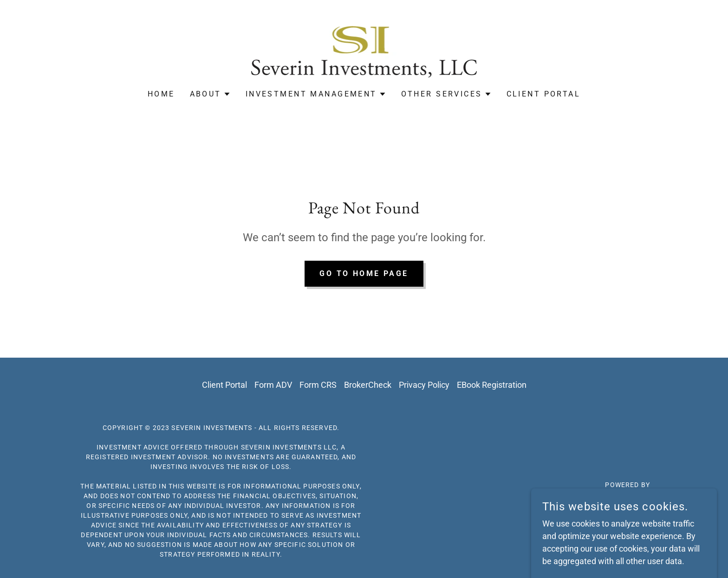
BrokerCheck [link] (368, 385)
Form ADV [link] (273, 385)
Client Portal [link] (544, 94)
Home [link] (161, 94)
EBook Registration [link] (492, 385)
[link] (364, 51)
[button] (210, 94)
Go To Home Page (364, 273)
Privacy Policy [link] (424, 385)
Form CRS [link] (318, 385)
